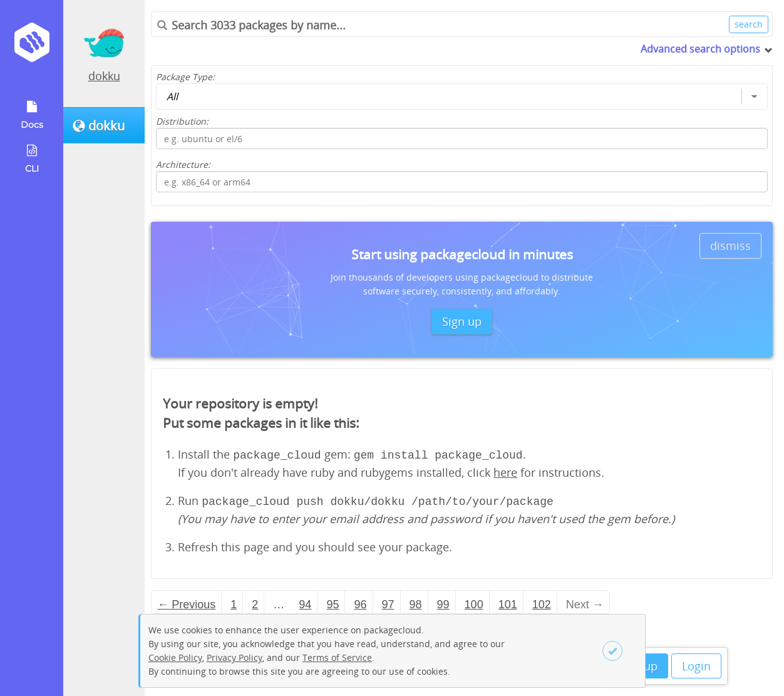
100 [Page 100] (474, 602)
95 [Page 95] (333, 602)
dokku (104, 76)
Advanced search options (700, 49)
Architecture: (183, 164)
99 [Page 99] (443, 602)
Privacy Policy (235, 657)
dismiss (730, 246)
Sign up (462, 321)
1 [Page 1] (234, 602)
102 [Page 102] (542, 602)
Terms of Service (337, 657)
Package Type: (185, 77)
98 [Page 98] (416, 602)
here (505, 471)
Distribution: (182, 121)
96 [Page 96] (360, 602)
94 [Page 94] (305, 602)
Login (696, 666)
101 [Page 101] (508, 602)
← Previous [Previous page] (186, 602)
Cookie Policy (175, 657)
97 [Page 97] (388, 602)
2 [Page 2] (255, 602)
